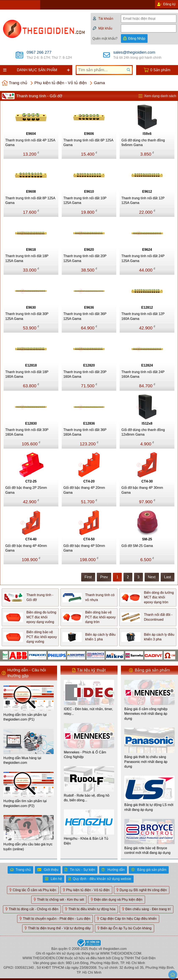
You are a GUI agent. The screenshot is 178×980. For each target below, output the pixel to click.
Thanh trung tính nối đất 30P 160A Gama (27, 432)
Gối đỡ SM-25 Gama (137, 546)
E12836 (89, 423)
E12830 (31, 423)
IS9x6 (147, 134)
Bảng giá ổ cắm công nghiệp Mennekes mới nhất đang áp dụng (146, 714)
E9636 (89, 307)
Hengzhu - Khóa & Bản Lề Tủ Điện (86, 841)
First (88, 577)
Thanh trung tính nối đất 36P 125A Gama (85, 316)
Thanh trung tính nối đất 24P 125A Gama (143, 258)
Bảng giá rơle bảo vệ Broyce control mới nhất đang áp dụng (147, 850)
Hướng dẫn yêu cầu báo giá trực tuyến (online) (28, 847)
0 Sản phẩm (160, 70)
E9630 (31, 307)
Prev (104, 577)
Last (168, 577)
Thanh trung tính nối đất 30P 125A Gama (27, 316)
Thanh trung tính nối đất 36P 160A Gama (85, 432)
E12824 (147, 365)
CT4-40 (31, 539)
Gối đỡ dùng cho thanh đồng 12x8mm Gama (143, 432)
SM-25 (147, 539)
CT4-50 (89, 539)
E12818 (31, 365)
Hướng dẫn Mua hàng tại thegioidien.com (22, 760)
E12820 (89, 365)
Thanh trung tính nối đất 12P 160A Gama (143, 316)
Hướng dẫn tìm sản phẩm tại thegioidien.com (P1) (25, 717)
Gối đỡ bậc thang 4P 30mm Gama (142, 490)
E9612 (147, 192)
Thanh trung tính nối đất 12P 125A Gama (143, 200)
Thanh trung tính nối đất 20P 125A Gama (85, 258)
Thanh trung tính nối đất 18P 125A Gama (27, 258)
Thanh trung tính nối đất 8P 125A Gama (30, 200)
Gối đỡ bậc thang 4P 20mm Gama (84, 490)
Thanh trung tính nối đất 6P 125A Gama (88, 143)
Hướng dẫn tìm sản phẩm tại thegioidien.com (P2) (25, 803)
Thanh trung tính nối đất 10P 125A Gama (85, 200)
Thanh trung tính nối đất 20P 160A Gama (85, 374)
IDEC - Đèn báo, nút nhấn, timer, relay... (88, 711)
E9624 (147, 250)
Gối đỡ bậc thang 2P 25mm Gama (26, 490)
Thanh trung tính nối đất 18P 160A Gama (27, 374)
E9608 (31, 192)
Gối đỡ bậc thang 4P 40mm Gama (26, 548)
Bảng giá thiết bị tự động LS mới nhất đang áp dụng (149, 807)
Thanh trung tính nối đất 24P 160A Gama (143, 374)
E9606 (89, 134)
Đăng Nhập (137, 38)
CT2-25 (31, 481)
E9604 (31, 134)
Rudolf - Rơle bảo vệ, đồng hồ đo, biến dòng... (87, 798)
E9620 (89, 250)
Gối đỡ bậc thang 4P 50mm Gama (84, 548)
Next (152, 577)
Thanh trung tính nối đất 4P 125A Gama (30, 143)
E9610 (89, 192)
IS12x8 (147, 423)
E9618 (31, 250)
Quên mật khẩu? (105, 38)
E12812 (147, 307)
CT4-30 (147, 481)
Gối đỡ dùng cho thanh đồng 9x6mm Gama (143, 143)
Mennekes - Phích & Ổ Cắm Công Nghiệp (85, 755)
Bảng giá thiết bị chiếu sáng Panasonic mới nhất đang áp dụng (146, 762)
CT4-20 (89, 481)
